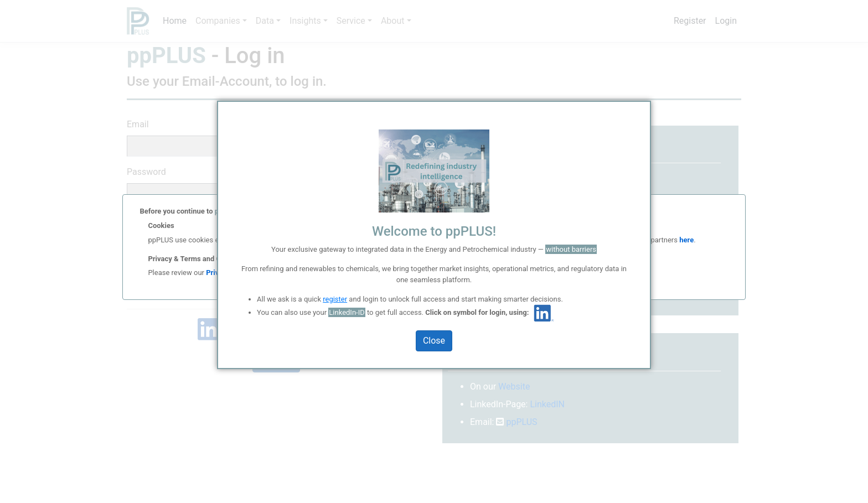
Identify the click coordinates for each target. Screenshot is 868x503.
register (335, 299)
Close (434, 341)
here (686, 240)
